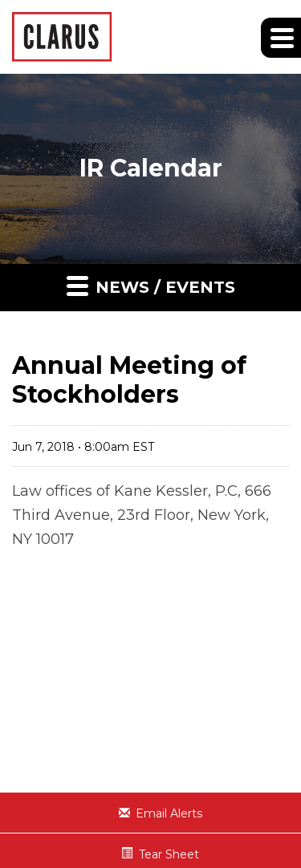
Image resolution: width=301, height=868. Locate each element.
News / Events (151, 285)
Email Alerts (169, 813)
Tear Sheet (169, 854)
